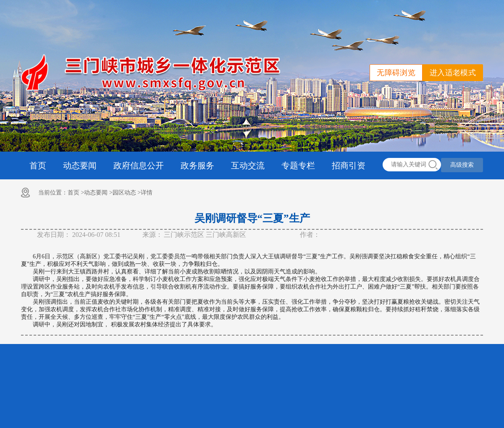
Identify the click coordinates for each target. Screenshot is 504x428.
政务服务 (197, 165)
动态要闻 (80, 165)
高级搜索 (462, 165)
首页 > (76, 193)
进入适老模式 (453, 73)
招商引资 (349, 165)
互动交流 (248, 165)
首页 (38, 165)
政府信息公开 (139, 165)
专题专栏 (298, 165)
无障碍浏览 (396, 73)
